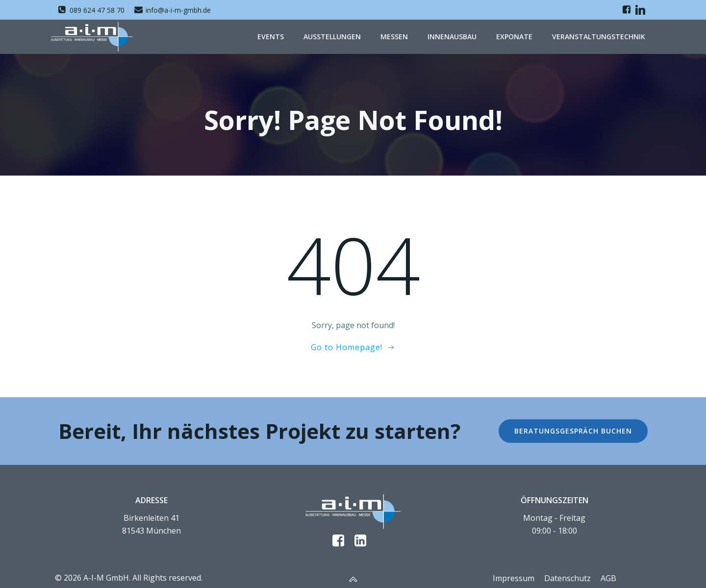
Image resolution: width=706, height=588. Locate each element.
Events (271, 37)
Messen (394, 37)
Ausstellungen (332, 37)
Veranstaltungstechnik (599, 37)
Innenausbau (452, 37)
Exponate (514, 37)
